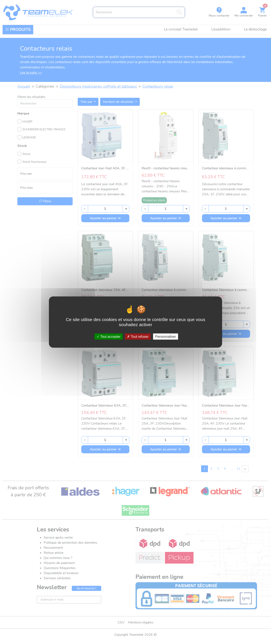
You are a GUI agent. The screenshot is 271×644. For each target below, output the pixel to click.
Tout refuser (138, 337)
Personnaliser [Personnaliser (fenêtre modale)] (166, 337)
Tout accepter (109, 337)
